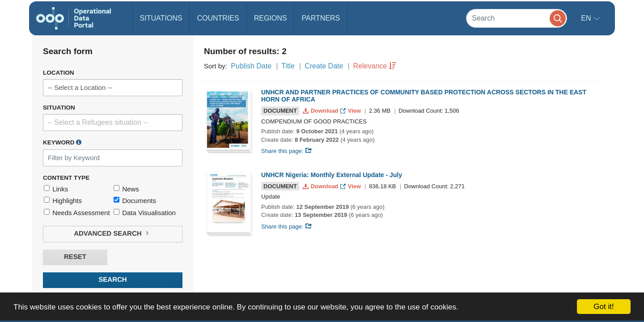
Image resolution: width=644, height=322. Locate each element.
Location (59, 73)
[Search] (517, 18)
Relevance (370, 66)
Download (321, 111)
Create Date (324, 66)
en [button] (587, 18)
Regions (271, 18)
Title (288, 66)
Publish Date (251, 66)
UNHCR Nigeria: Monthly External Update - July (332, 175)
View (351, 111)
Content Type (66, 178)
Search (112, 280)
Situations (161, 18)
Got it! (604, 307)
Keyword (62, 142)
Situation (59, 108)
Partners (321, 18)
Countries (218, 18)
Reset (75, 257)
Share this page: (287, 151)
